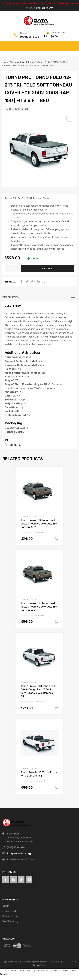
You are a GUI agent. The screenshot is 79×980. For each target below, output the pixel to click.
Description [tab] (11, 297)
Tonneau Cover (18, 62)
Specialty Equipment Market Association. (39, 962)
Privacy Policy (39, 965)
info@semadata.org (19, 853)
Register (49, 8)
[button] (69, 119)
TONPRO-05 (13, 445)
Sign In (39, 8)
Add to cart (48, 269)
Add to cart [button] (57, 539)
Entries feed (9, 911)
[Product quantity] (12, 269)
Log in (6, 906)
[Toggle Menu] (75, 45)
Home (5, 62)
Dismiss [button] (4, 974)
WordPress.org (10, 921)
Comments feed (11, 916)
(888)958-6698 (28, 37)
